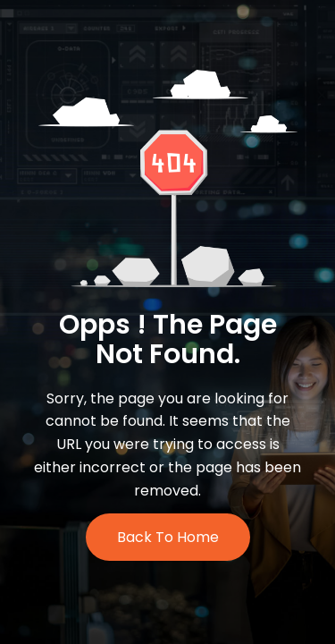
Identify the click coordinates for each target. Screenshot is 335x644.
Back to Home (168, 537)
